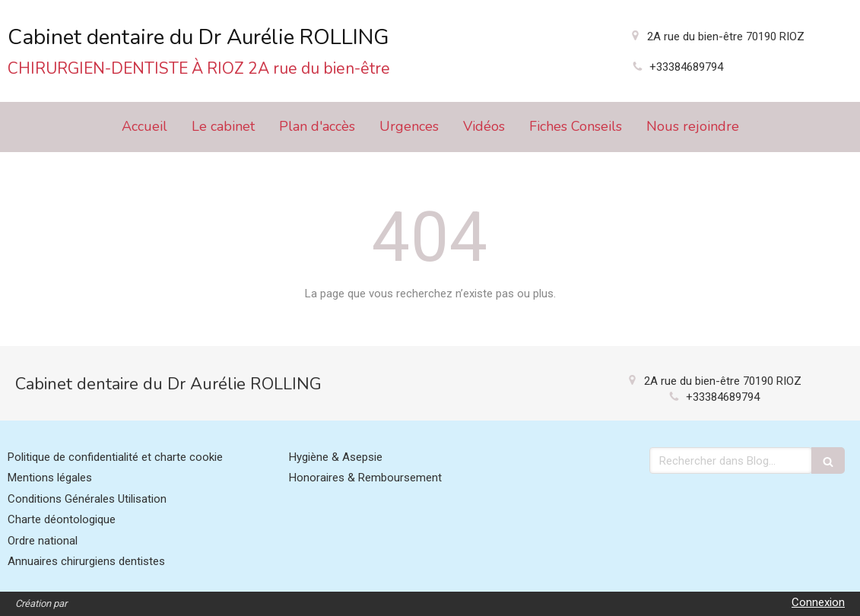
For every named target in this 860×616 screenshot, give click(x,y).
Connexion (818, 602)
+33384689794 (686, 67)
